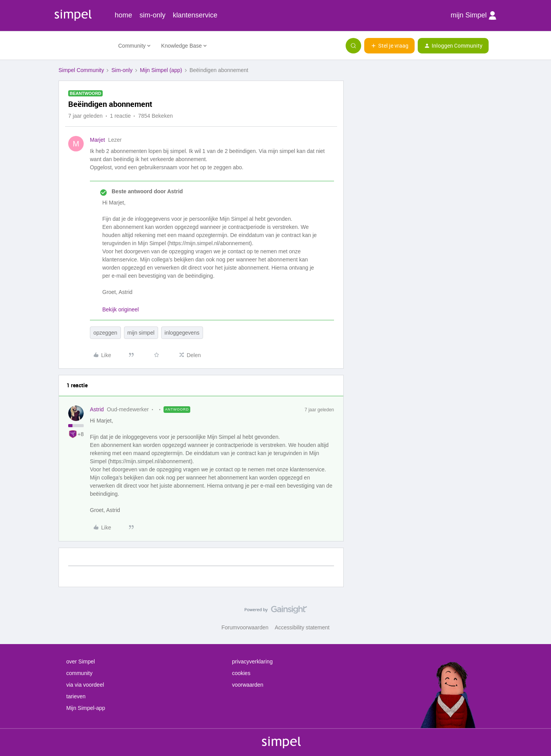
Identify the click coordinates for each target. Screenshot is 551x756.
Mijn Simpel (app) (161, 70)
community (79, 673)
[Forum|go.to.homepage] (84, 46)
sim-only (152, 15)
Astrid (97, 409)
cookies (241, 673)
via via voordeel (85, 685)
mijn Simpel (474, 15)
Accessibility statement (302, 627)
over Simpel (81, 661)
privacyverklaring (252, 661)
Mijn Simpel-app (86, 708)
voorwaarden (248, 685)
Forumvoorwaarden (245, 627)
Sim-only (122, 70)
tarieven (76, 696)
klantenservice (195, 15)
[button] (389, 46)
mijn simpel (141, 333)
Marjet (97, 140)
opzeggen (105, 333)
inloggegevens (182, 333)
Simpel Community (81, 70)
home (123, 15)
